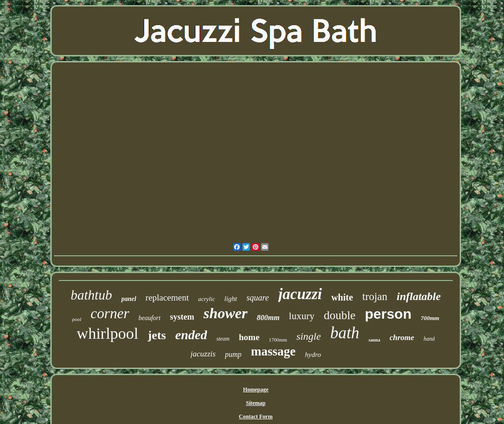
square (258, 298)
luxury (302, 316)
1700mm (278, 340)
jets (157, 335)
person (388, 314)
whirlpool (108, 333)
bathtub (92, 295)
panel (129, 299)
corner (110, 313)
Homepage (256, 390)
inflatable (419, 296)
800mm (268, 318)
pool (77, 319)
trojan (375, 297)
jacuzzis (203, 354)
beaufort (149, 318)
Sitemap (255, 403)
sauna (374, 340)
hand (429, 339)
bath (345, 333)
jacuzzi (300, 294)
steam (223, 339)
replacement (167, 297)
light (231, 299)
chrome (402, 338)
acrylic (207, 299)
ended (191, 335)
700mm (430, 318)
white (342, 297)
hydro (313, 355)
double (339, 315)
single (309, 336)
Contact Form (255, 417)
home (249, 337)
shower (225, 313)
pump (233, 354)
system (182, 317)
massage (273, 351)
